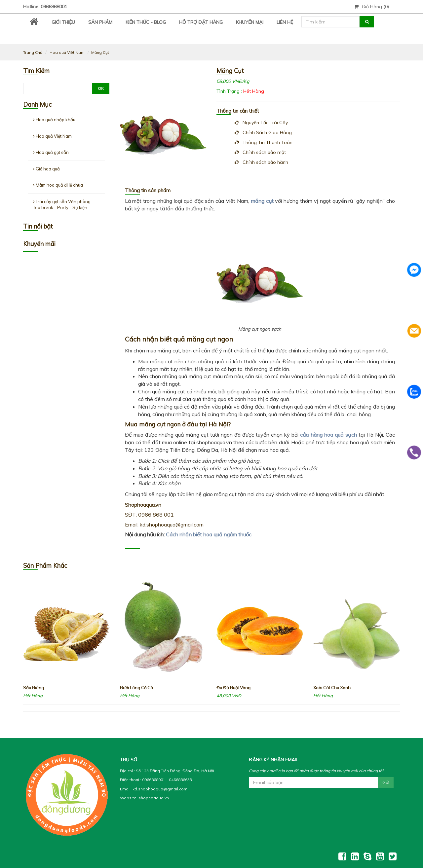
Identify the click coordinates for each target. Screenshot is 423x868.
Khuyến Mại (250, 22)
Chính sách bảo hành (261, 162)
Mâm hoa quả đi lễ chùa (58, 185)
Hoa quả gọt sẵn (51, 152)
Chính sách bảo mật (260, 152)
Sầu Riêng (34, 688)
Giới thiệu (63, 22)
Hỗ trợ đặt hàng (201, 22)
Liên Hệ (285, 22)
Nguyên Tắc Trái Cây (261, 123)
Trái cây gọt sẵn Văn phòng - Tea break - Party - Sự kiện (63, 205)
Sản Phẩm (100, 22)
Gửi (386, 782)
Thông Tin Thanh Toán (264, 142)
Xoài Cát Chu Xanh (332, 688)
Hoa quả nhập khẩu (54, 120)
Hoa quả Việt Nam (67, 52)
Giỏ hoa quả (46, 169)
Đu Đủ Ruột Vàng (233, 688)
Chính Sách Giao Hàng (263, 132)
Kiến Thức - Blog (146, 22)
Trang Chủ (33, 52)
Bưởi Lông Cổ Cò (136, 688)
